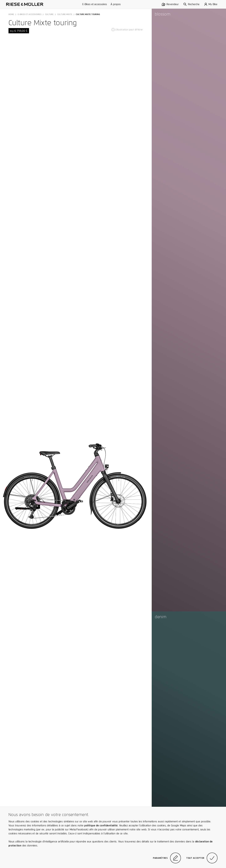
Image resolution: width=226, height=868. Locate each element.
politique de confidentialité (101, 825)
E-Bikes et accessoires (95, 4)
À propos (116, 4)
